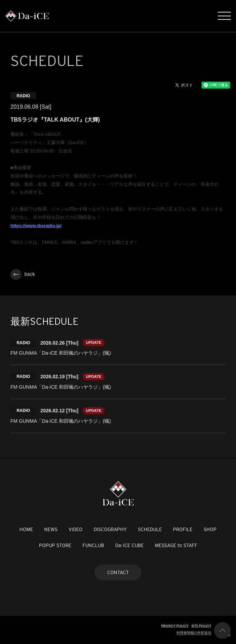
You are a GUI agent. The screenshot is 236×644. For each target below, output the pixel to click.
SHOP (210, 529)
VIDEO (76, 529)
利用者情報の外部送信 (194, 633)
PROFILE (183, 529)
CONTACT (118, 572)
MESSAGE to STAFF (176, 545)
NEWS (51, 529)
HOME (26, 529)
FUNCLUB (93, 545)
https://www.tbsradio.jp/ (36, 226)
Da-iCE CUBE (129, 545)
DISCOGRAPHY (110, 529)
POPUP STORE (55, 545)
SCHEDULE (150, 529)
